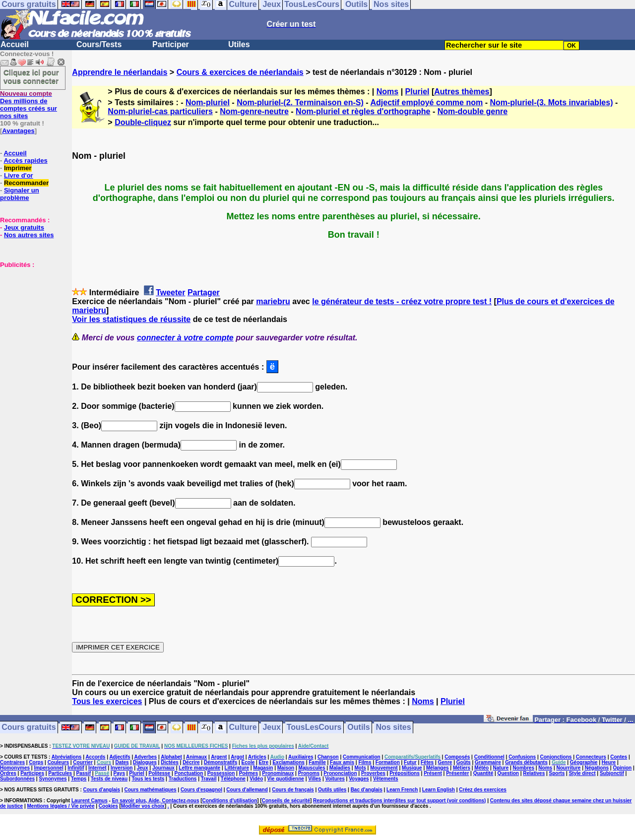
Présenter (457, 773)
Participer (171, 44)
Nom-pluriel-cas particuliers (160, 111)
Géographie (584, 762)
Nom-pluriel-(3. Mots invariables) (551, 102)
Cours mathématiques (151, 790)
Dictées (170, 762)
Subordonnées (17, 779)
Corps (36, 762)
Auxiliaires (301, 757)
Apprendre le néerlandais (120, 72)
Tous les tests (148, 779)
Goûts (464, 762)
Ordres (8, 773)
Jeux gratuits (24, 227)
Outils (358, 728)
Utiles (239, 44)
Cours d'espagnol (201, 790)
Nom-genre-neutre (254, 111)
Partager (204, 292)
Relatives (534, 773)
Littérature (237, 768)
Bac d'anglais (367, 790)
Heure (609, 762)
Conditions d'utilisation (230, 801)
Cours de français (293, 790)
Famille (317, 762)
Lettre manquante (199, 768)
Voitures (335, 779)
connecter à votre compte (185, 338)
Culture (243, 728)
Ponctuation (189, 773)
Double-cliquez (143, 122)
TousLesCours (314, 728)
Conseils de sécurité (286, 801)
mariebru (273, 301)
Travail (209, 779)
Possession (221, 773)
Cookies (108, 806)
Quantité (483, 773)
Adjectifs (120, 757)
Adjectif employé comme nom (426, 102)
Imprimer (18, 168)
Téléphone (233, 779)
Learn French (402, 790)
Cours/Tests (99, 44)
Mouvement (384, 768)
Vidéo (256, 779)
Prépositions (405, 773)
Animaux (196, 757)
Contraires (12, 762)
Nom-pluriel (208, 102)
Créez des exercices (483, 790)
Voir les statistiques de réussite (131, 319)
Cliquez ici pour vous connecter (31, 76)
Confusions (522, 757)
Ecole (248, 762)
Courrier (83, 762)
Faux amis (342, 762)
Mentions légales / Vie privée (61, 806)
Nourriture (568, 768)
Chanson (328, 757)
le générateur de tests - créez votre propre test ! (402, 301)
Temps (79, 779)
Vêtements (386, 779)
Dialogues (145, 762)
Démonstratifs (221, 762)
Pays (119, 773)
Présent (433, 773)
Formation (388, 762)
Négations (597, 768)
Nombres (524, 768)
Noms (387, 92)
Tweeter (170, 292)
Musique (412, 768)
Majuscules (312, 768)
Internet (97, 768)
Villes (315, 779)
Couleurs (58, 762)
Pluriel (417, 92)
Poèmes (249, 773)
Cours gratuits (29, 728)
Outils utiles (332, 790)
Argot (237, 757)
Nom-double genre (473, 111)
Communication (362, 757)
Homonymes (15, 768)
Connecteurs (591, 757)
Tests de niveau (109, 779)
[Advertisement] (30, 318)
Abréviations (67, 757)
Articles (257, 757)
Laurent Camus (90, 801)
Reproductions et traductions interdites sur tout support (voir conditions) (399, 801)
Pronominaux (278, 773)
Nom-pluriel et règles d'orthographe (363, 111)
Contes (619, 757)
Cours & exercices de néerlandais (240, 72)
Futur (410, 762)
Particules (60, 773)
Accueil (15, 44)
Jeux (271, 728)
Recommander (26, 183)
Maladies (340, 768)
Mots (360, 768)
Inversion (122, 768)
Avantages (18, 131)
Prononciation (340, 773)
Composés (457, 757)
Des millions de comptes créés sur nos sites (29, 105)
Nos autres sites (29, 235)
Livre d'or (19, 175)
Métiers (462, 768)
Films (365, 762)
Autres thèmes (462, 92)
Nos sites (394, 728)
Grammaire (488, 762)
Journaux (163, 768)
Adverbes (146, 757)
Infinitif (76, 768)
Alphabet (171, 757)
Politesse (159, 773)
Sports (557, 773)
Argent (219, 757)
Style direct (582, 773)
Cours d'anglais (102, 790)
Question (508, 773)
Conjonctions (556, 757)
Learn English (439, 790)
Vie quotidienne (286, 779)
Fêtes (427, 762)
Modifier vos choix (143, 806)
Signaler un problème (20, 194)
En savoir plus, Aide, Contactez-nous (156, 801)
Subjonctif (612, 773)
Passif (84, 773)
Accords (95, 757)
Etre (264, 762)
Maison (286, 768)
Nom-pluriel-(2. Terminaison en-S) (300, 102)
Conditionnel (489, 757)
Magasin (263, 768)
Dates (122, 762)
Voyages (359, 779)
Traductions (183, 779)
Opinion (622, 768)
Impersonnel (48, 768)
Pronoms (309, 773)
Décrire (191, 762)
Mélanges (438, 768)
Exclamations (288, 762)
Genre (445, 762)
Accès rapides (25, 161)
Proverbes (373, 773)
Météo (481, 768)
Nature (501, 768)
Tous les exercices (107, 701)
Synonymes (53, 779)
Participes (32, 773)
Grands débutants (526, 762)
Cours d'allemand (247, 790)
